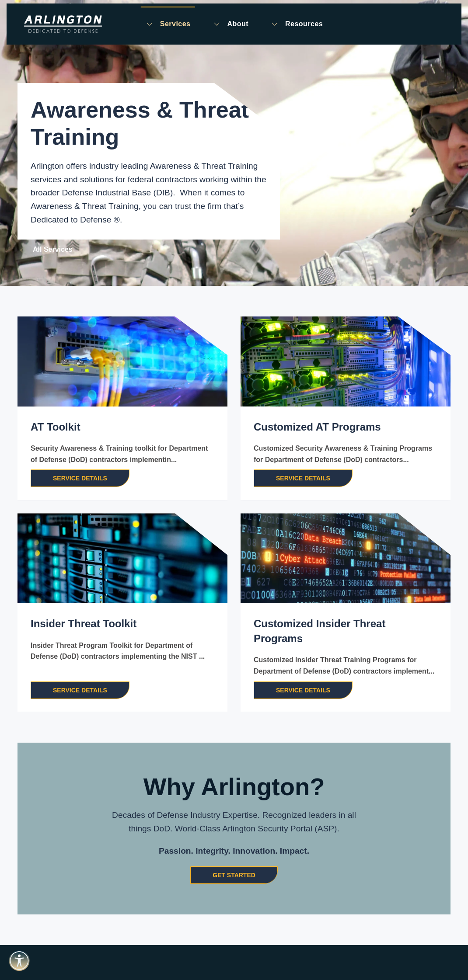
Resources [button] (297, 24)
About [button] (230, 24)
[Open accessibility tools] (19, 961)
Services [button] (168, 24)
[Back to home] (63, 24)
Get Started (234, 875)
